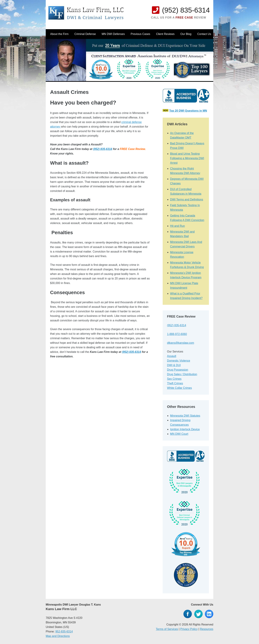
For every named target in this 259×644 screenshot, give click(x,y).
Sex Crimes (174, 379)
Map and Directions (58, 636)
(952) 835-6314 (186, 10)
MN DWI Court (179, 434)
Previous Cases (140, 34)
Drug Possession (178, 370)
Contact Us (204, 34)
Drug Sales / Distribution (182, 374)
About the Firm (59, 34)
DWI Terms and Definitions (187, 199)
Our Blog (186, 34)
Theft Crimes (175, 383)
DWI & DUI (174, 365)
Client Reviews (165, 34)
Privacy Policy (189, 629)
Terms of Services (167, 629)
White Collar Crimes (179, 388)
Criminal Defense (85, 34)
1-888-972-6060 (177, 334)
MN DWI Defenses (113, 34)
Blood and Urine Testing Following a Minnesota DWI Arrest (187, 158)
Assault (172, 356)
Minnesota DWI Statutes (185, 416)
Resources (207, 629)
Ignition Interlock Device (185, 429)
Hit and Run (178, 226)
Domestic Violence (179, 361)
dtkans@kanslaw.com (181, 343)
